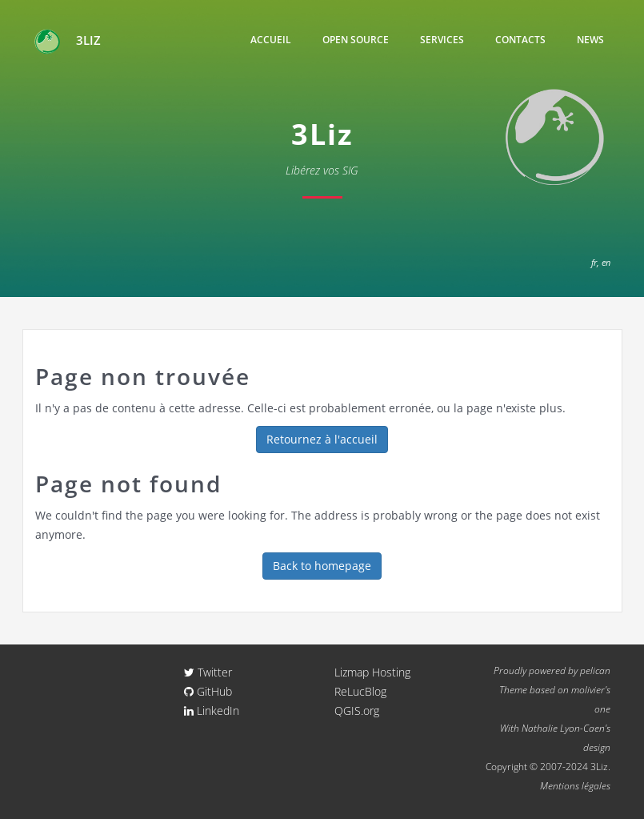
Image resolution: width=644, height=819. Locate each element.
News (590, 40)
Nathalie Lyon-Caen (563, 728)
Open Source (356, 40)
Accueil (271, 40)
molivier (588, 689)
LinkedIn (212, 711)
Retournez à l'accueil (322, 439)
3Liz (68, 42)
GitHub (208, 691)
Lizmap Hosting (372, 672)
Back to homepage (322, 566)
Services (442, 40)
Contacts (520, 40)
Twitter (208, 672)
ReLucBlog (360, 691)
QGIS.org (357, 711)
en (606, 262)
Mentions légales (575, 785)
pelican (595, 670)
